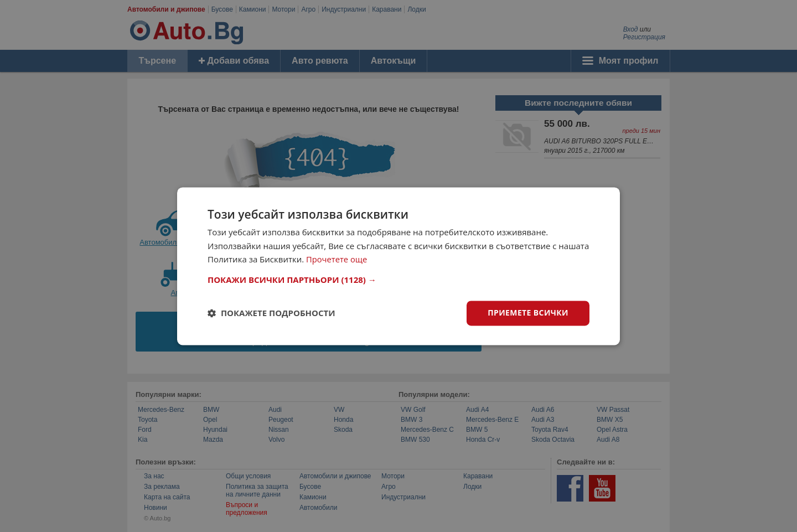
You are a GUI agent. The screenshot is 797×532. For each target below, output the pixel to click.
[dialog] (398, 266)
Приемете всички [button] (528, 313)
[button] (398, 280)
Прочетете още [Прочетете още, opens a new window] (337, 260)
